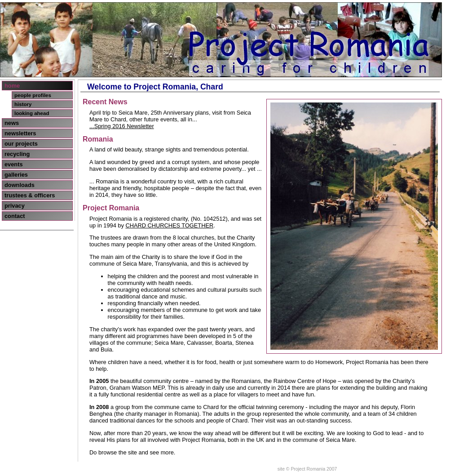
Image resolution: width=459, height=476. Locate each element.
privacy (15, 206)
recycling (17, 154)
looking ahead (32, 113)
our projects (21, 144)
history (23, 104)
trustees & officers (30, 195)
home (12, 86)
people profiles (33, 95)
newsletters (20, 133)
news (12, 123)
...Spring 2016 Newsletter (122, 126)
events (14, 164)
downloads (20, 185)
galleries (16, 175)
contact (15, 216)
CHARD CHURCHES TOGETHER (169, 225)
